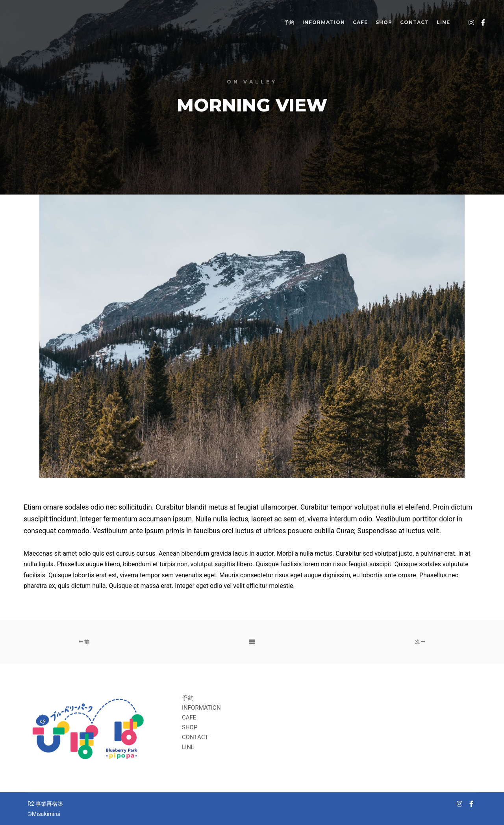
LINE (188, 747)
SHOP (190, 727)
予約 (188, 698)
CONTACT (195, 737)
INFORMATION (201, 708)
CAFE (189, 717)
